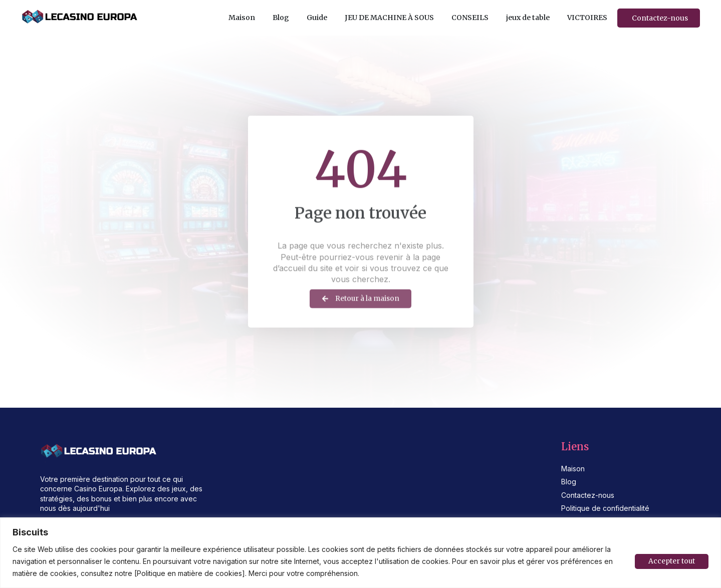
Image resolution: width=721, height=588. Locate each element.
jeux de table (528, 18)
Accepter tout (671, 561)
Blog (281, 18)
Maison (242, 18)
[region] (360, 553)
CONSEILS (470, 18)
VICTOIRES (587, 18)
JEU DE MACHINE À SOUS (389, 18)
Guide (317, 18)
